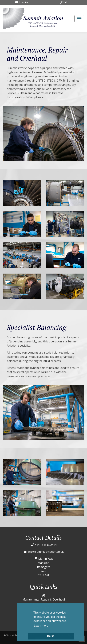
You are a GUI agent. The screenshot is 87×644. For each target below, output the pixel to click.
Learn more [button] (41, 626)
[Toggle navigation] (79, 19)
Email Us (22, 2)
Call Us (65, 2)
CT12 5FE (44, 575)
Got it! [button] (51, 636)
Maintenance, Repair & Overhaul (44, 599)
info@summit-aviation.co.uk (46, 552)
